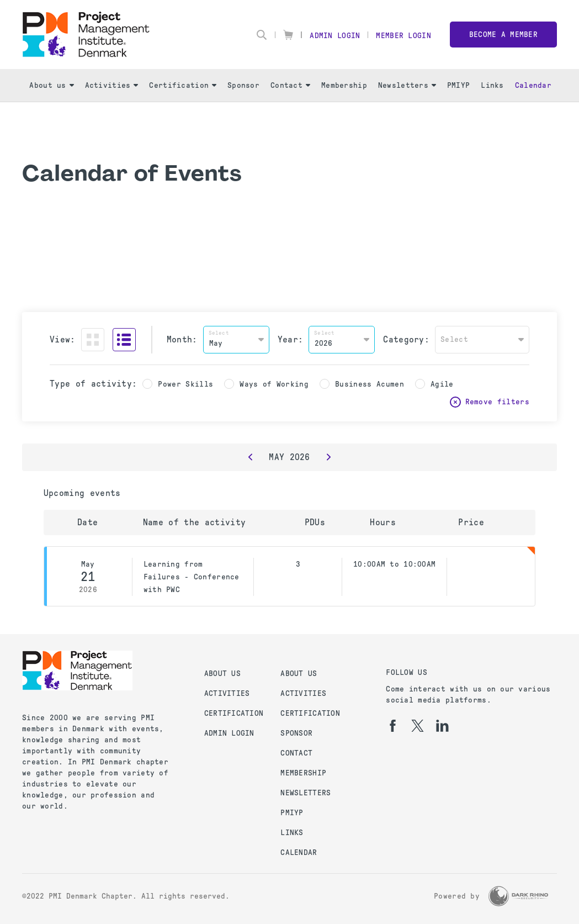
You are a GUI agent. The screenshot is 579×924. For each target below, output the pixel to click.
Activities (112, 85)
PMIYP (458, 85)
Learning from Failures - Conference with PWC (192, 577)
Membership (344, 85)
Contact (290, 85)
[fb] (393, 726)
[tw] (418, 726)
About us (51, 85)
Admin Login (335, 36)
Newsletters (407, 85)
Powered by (457, 896)
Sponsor (243, 85)
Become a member (503, 35)
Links (492, 85)
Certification (183, 85)
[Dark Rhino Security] (518, 896)
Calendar (533, 85)
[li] (442, 726)
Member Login (403, 36)
